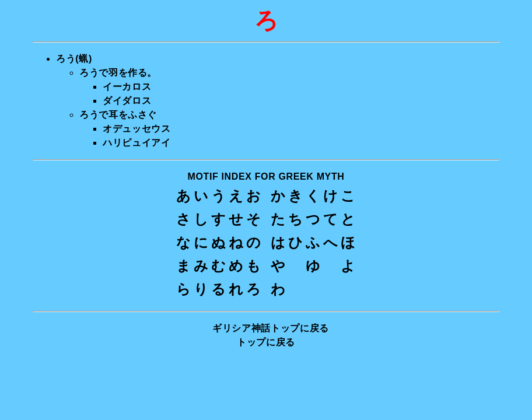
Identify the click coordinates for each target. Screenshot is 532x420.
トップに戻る (266, 342)
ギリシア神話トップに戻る (271, 328)
